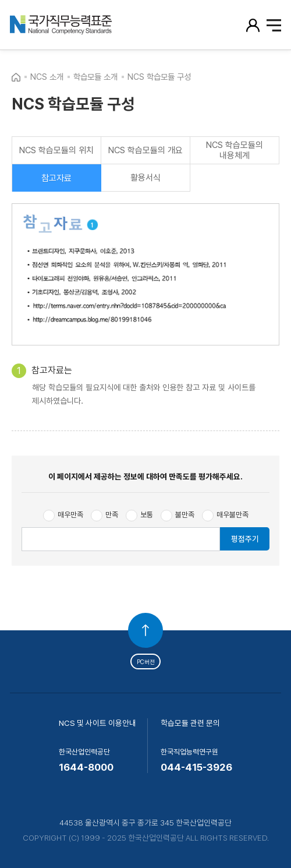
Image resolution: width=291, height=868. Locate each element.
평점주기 (245, 539)
